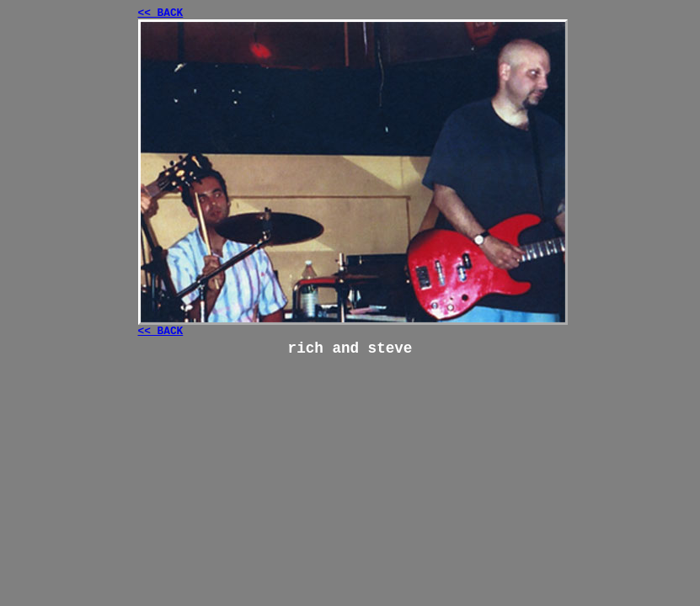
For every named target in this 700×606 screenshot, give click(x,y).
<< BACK (161, 13)
